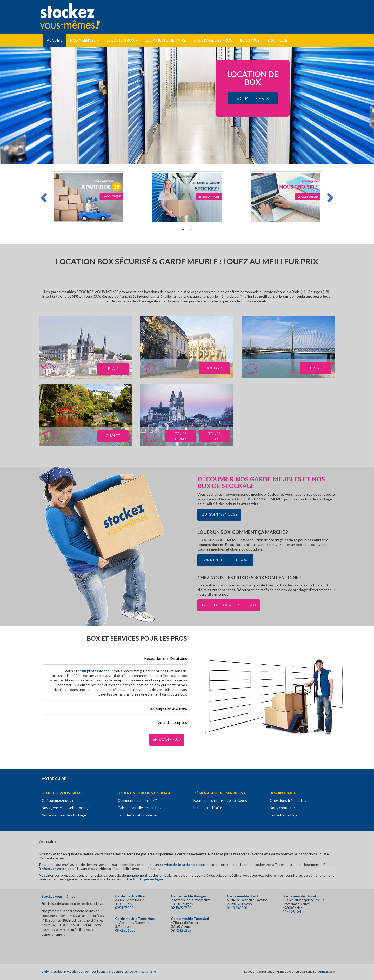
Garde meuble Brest (242, 896)
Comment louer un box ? (137, 800)
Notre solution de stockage (64, 815)
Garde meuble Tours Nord (135, 919)
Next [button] (330, 197)
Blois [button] (113, 369)
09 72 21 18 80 (125, 931)
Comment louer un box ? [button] (225, 560)
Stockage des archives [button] (167, 708)
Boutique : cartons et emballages (220, 800)
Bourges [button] (214, 368)
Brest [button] (316, 368)
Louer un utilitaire (208, 808)
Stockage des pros (213, 40)
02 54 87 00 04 (125, 908)
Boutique (250, 40)
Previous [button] (44, 197)
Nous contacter (282, 808)
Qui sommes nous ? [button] (219, 514)
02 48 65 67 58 (181, 908)
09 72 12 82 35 (181, 931)
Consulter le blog (283, 815)
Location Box (122, 40)
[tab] (115, 658)
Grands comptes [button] (172, 722)
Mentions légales (51, 972)
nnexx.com (328, 972)
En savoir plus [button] (167, 739)
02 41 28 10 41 (293, 912)
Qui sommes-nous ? (58, 800)
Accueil (55, 40)
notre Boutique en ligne (143, 879)
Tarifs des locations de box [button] (229, 605)
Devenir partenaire (143, 972)
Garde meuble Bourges (189, 896)
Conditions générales (113, 972)
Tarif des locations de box (138, 815)
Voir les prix (253, 98)
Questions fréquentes (288, 800)
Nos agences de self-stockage (66, 808)
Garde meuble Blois (130, 896)
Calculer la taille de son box (139, 808)
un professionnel (97, 671)
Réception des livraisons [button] (166, 658)
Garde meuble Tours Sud (190, 919)
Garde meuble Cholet (299, 896)
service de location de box (182, 865)
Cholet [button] (113, 436)
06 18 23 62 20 (237, 908)
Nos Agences (85, 40)
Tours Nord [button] (181, 436)
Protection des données (80, 972)
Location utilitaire (166, 40)
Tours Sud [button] (214, 436)
